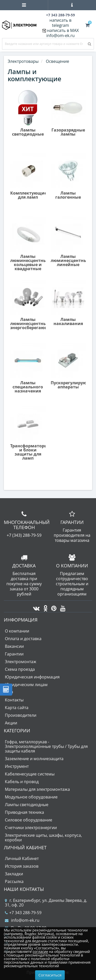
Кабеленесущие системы (30, 774)
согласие (40, 952)
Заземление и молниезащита (34, 759)
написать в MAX (63, 30)
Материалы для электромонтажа (37, 789)
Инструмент (17, 766)
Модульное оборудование (31, 797)
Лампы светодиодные (27, 805)
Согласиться (50, 975)
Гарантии (14, 654)
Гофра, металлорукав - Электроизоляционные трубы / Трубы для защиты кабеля (46, 746)
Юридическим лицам (26, 685)
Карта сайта (17, 708)
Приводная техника (24, 812)
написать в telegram (60, 23)
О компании (17, 631)
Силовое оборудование (29, 820)
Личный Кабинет (22, 858)
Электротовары (23, 61)
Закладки (14, 874)
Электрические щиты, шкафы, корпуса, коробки (43, 838)
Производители (21, 715)
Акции (11, 723)
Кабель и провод (22, 782)
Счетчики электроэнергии (31, 828)
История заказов (22, 866)
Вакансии (14, 646)
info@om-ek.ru (61, 35)
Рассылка (14, 881)
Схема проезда (20, 669)
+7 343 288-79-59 (23, 913)
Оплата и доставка (23, 639)
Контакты (14, 700)
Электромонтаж (21, 662)
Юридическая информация (32, 677)
